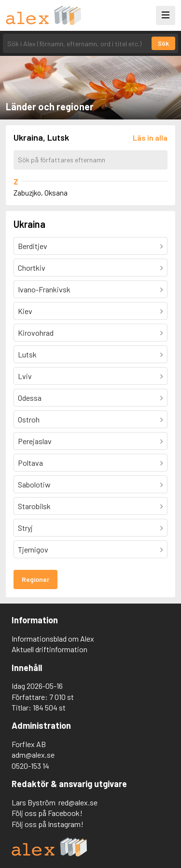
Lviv (25, 376)
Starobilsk (34, 506)
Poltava (30, 463)
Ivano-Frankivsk (44, 289)
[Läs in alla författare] (150, 138)
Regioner (35, 579)
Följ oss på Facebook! (47, 813)
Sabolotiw (34, 484)
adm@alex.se (33, 755)
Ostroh (29, 419)
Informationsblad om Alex (53, 638)
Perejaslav (35, 441)
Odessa (30, 398)
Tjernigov (33, 549)
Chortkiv (32, 268)
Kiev (25, 311)
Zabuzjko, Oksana (41, 193)
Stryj (25, 528)
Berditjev (33, 246)
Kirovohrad (36, 333)
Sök (163, 43)
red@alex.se (78, 802)
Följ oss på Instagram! (48, 824)
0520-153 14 (30, 766)
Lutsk (27, 354)
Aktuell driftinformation (49, 649)
